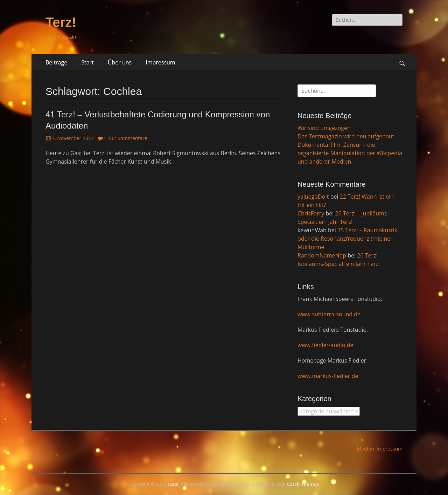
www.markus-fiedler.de (328, 376)
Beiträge (56, 62)
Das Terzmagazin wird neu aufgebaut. (347, 136)
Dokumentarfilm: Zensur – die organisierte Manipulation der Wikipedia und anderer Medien (350, 153)
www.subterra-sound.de (329, 314)
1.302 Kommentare (125, 138)
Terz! (61, 22)
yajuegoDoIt (313, 197)
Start (87, 62)
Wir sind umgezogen (324, 128)
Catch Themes (303, 484)
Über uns (120, 62)
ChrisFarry (311, 213)
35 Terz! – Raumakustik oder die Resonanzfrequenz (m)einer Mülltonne (347, 239)
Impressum (160, 62)
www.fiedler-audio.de (325, 345)
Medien (366, 449)
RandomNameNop (322, 255)
